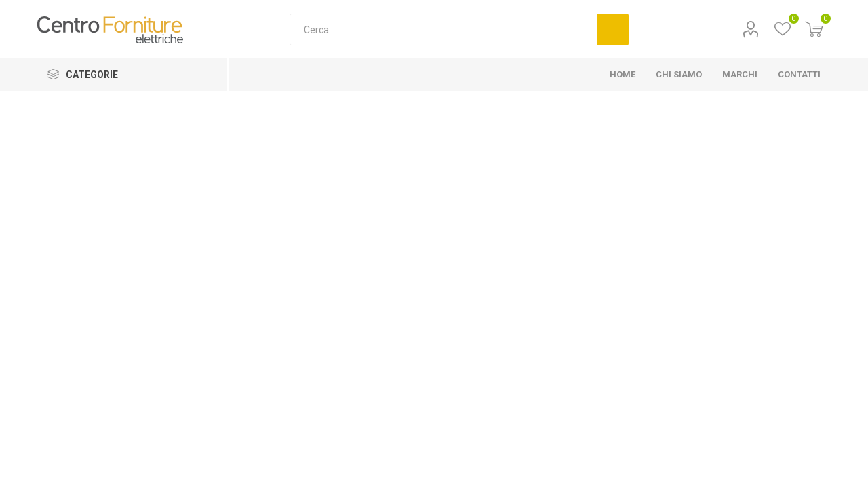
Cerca (613, 29)
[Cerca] (443, 29)
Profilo (751, 29)
